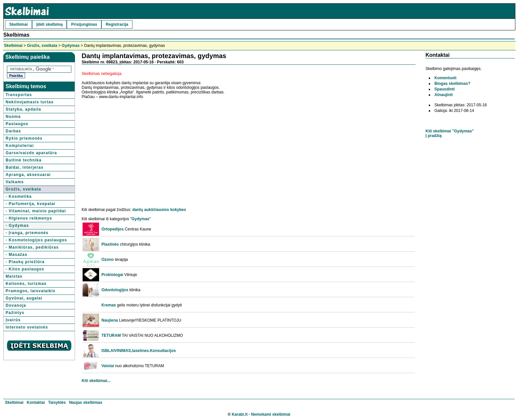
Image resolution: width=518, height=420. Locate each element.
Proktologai (112, 275)
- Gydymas (17, 226)
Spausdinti (444, 89)
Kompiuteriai (20, 146)
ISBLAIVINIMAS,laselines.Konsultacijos (139, 351)
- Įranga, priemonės (27, 233)
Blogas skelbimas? (452, 84)
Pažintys (15, 313)
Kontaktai (36, 402)
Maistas (14, 276)
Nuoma (13, 117)
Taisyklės (57, 402)
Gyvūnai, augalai (24, 298)
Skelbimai (18, 24)
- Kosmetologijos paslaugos (36, 240)
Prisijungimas (84, 24)
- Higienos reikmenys (29, 218)
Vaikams (15, 182)
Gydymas (71, 46)
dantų (138, 210)
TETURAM (111, 335)
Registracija (117, 24)
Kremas (109, 305)
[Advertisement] (137, 150)
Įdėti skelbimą (49, 24)
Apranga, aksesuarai (28, 175)
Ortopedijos (112, 229)
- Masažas (17, 255)
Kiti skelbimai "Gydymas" (450, 131)
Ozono (108, 260)
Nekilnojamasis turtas (30, 102)
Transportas (19, 95)
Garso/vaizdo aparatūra (31, 153)
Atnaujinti (444, 95)
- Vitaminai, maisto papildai (36, 211)
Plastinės (110, 244)
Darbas (13, 131)
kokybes (178, 210)
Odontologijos (115, 290)
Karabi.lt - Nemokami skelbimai (261, 414)
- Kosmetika (19, 196)
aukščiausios (156, 210)
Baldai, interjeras (25, 167)
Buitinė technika (24, 160)
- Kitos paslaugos (25, 269)
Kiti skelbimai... (96, 381)
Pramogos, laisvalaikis (31, 291)
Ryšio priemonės (24, 138)
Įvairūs (13, 320)
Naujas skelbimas (86, 402)
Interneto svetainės (27, 327)
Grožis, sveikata (42, 46)
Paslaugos (17, 124)
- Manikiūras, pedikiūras (32, 247)
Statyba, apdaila (23, 109)
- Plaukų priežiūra (25, 262)
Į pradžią (434, 136)
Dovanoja (16, 305)
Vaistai (108, 366)
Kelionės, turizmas (26, 284)
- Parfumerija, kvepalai (30, 204)
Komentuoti (445, 78)
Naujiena (110, 320)
